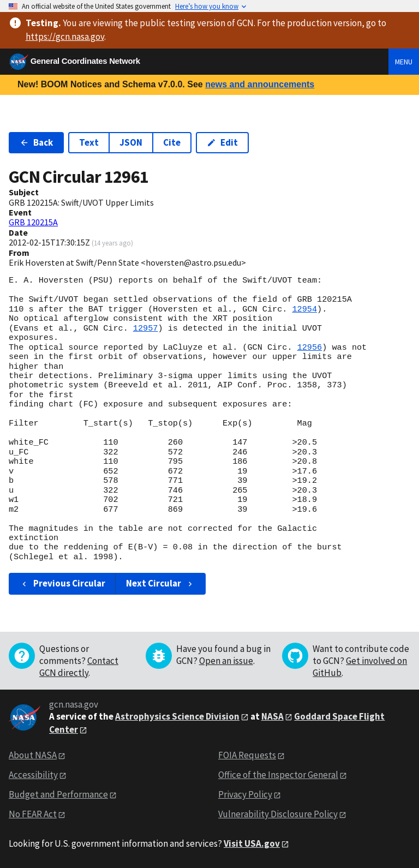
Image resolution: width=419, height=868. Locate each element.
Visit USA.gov (252, 843)
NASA (273, 716)
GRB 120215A (33, 222)
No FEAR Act (33, 814)
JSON (131, 142)
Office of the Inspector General (278, 775)
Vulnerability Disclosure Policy (278, 814)
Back (36, 142)
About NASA (33, 755)
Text (89, 142)
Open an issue (226, 661)
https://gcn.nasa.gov (65, 37)
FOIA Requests (247, 755)
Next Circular (160, 583)
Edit (222, 142)
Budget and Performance (58, 794)
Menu (404, 62)
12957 (146, 328)
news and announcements (260, 84)
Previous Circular (62, 583)
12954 (304, 309)
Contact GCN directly (79, 667)
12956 (310, 348)
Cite (172, 142)
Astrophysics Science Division (177, 716)
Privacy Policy (245, 794)
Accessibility (33, 775)
